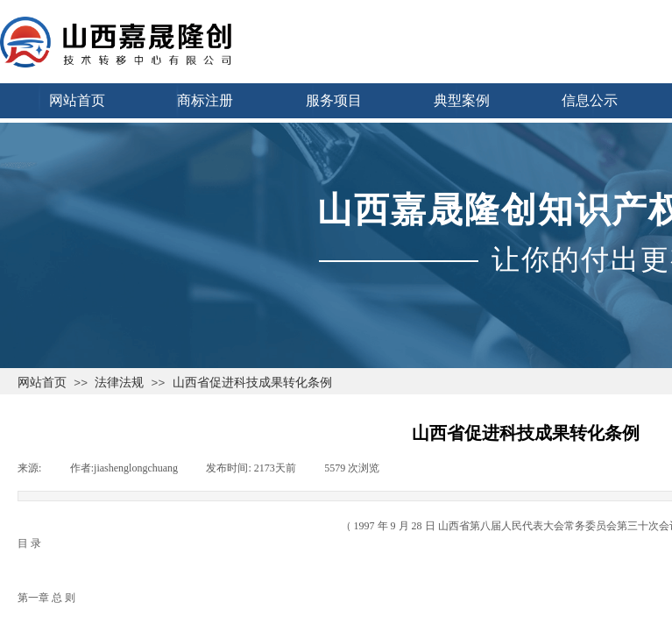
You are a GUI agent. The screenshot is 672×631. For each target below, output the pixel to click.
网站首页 (42, 382)
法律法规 (119, 382)
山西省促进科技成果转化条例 (252, 382)
